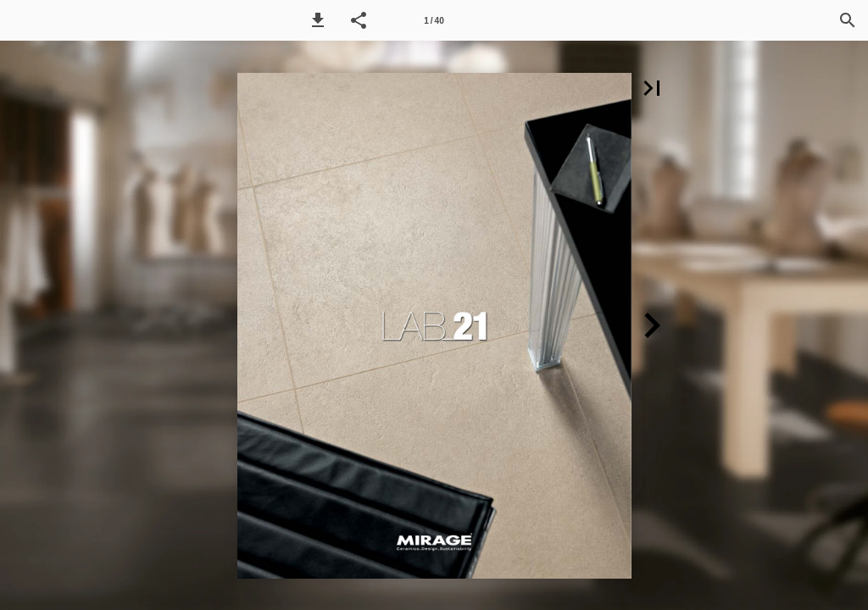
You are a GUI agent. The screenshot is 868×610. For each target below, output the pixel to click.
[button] (318, 20)
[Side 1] (434, 20)
